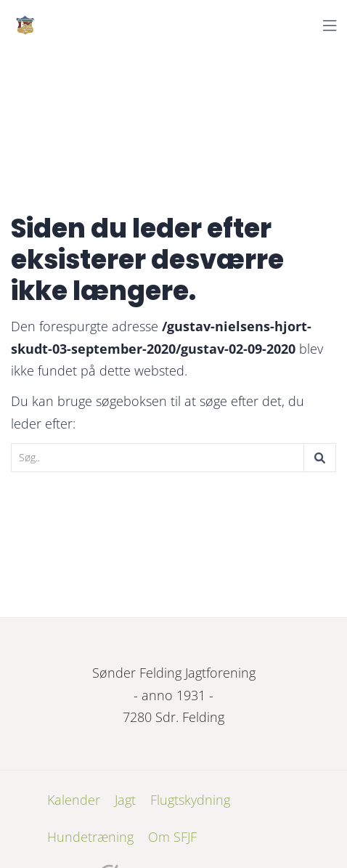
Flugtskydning (190, 800)
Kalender (74, 800)
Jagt (125, 800)
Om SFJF (172, 837)
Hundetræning (90, 837)
